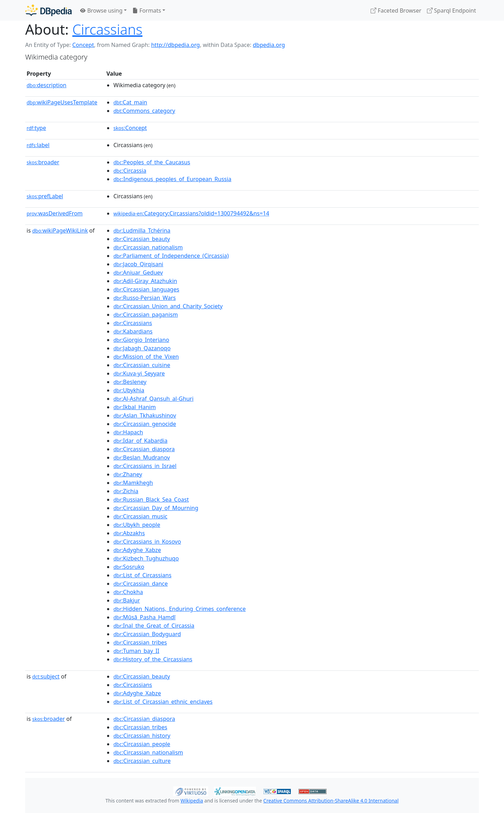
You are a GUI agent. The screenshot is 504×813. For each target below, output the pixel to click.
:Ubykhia (129, 390)
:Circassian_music (140, 516)
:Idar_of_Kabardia (140, 441)
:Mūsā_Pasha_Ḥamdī (145, 617)
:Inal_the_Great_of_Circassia (154, 626)
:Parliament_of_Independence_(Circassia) (171, 256)
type (36, 128)
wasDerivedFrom (55, 213)
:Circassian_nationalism (148, 247)
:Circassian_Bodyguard (147, 634)
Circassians (107, 29)
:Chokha (128, 592)
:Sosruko (129, 567)
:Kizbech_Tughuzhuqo (146, 558)
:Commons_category (144, 111)
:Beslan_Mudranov (142, 457)
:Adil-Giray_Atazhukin (145, 281)
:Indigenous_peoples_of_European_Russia (172, 179)
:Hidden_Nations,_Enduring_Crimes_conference (180, 609)
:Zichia (126, 491)
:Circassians (133, 323)
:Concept (130, 128)
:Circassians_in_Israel (145, 466)
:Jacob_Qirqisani (138, 264)
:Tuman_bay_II (136, 651)
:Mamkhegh (133, 483)
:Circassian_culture (142, 761)
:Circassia (130, 171)
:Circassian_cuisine (142, 365)
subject (46, 676)
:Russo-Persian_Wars (145, 298)
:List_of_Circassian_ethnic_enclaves (163, 702)
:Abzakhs (129, 533)
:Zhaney (128, 474)
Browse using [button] (101, 11)
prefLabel (45, 196)
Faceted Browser (396, 11)
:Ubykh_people (137, 525)
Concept (83, 45)
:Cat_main (130, 102)
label (38, 145)
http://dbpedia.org (176, 45)
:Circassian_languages (146, 289)
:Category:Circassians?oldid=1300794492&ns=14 (191, 213)
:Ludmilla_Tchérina (142, 230)
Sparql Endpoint (451, 11)
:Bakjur (127, 600)
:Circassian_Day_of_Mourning (156, 508)
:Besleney (130, 382)
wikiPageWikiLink (60, 230)
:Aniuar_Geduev (138, 273)
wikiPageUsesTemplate (62, 102)
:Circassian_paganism (146, 315)
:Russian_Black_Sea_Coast (151, 499)
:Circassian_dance (141, 584)
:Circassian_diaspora (144, 449)
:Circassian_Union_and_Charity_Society (168, 306)
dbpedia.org (269, 45)
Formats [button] (147, 11)
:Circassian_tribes (140, 642)
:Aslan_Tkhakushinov (145, 415)
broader (43, 162)
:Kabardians (133, 331)
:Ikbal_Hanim (135, 407)
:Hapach (128, 432)
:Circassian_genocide (145, 424)
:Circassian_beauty (142, 239)
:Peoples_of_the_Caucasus (152, 162)
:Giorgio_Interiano (141, 340)
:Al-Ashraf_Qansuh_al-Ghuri (153, 399)
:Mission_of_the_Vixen (146, 357)
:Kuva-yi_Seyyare (139, 373)
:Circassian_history (142, 736)
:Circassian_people (142, 744)
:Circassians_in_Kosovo (147, 542)
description (47, 85)
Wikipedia (192, 801)
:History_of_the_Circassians (153, 659)
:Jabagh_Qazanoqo (142, 348)
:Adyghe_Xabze (137, 550)
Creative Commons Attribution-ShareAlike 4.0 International (331, 801)
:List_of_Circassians (142, 575)
